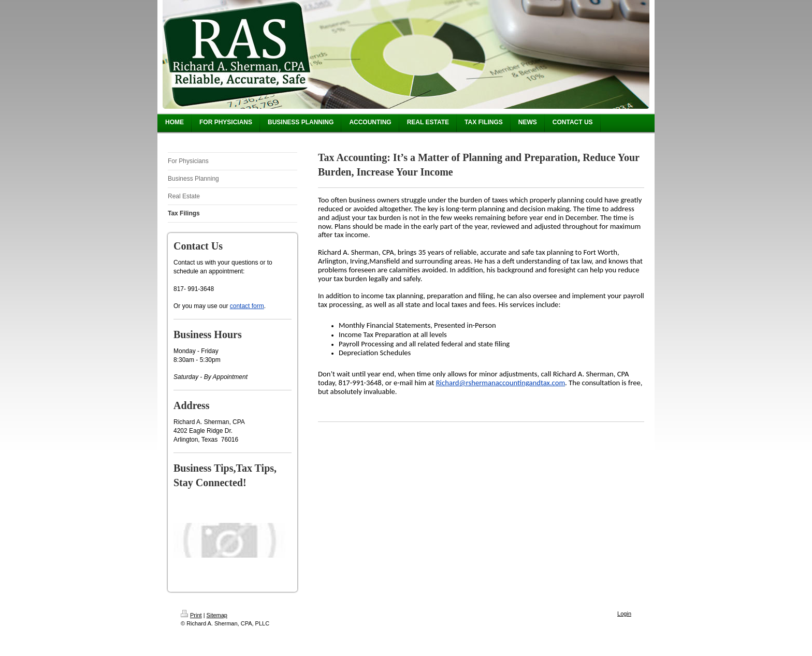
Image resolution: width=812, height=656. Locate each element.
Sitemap (217, 615)
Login (624, 614)
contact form (247, 306)
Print (191, 615)
